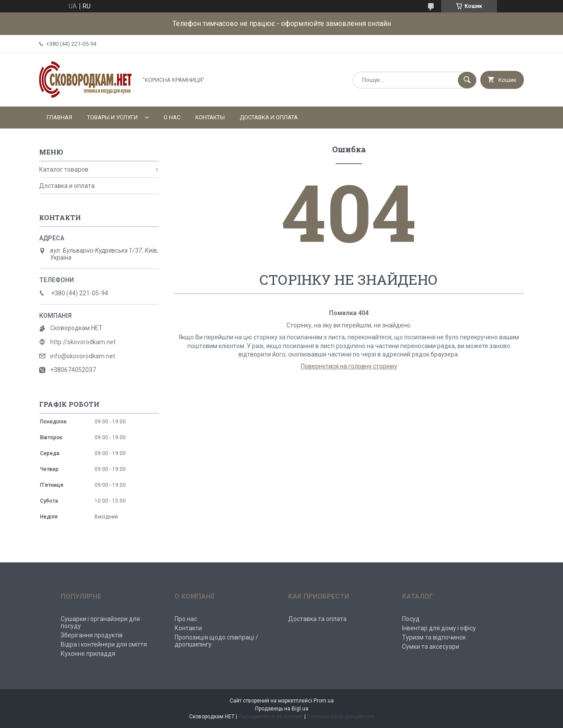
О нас (172, 117)
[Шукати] (467, 80)
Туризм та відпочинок (434, 637)
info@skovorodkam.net (83, 356)
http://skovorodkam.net (83, 342)
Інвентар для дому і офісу (439, 628)
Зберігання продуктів (92, 635)
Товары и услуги (112, 117)
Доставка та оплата (317, 619)
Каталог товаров (64, 169)
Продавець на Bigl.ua (282, 709)
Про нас (186, 619)
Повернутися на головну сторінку (349, 366)
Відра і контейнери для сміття (104, 644)
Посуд (411, 619)
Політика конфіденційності (341, 717)
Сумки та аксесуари (431, 647)
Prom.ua (324, 701)
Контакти (188, 628)
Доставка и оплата (269, 117)
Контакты (210, 117)
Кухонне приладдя (88, 654)
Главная (59, 117)
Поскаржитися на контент (271, 717)
